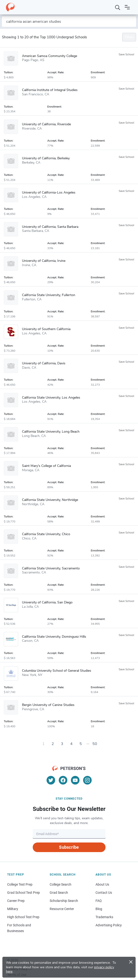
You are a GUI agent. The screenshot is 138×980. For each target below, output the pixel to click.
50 (95, 744)
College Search (61, 884)
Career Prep (16, 901)
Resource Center (62, 909)
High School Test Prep (23, 917)
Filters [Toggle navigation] (129, 37)
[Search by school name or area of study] (69, 22)
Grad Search (59, 893)
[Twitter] (51, 780)
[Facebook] (63, 780)
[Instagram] (87, 780)
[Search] (118, 7)
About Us (102, 884)
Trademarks (104, 917)
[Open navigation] (127, 7)
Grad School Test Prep (24, 893)
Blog (99, 909)
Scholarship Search (64, 901)
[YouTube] (75, 780)
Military (13, 909)
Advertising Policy (109, 925)
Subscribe (69, 847)
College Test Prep (20, 884)
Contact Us (104, 893)
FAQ (99, 901)
